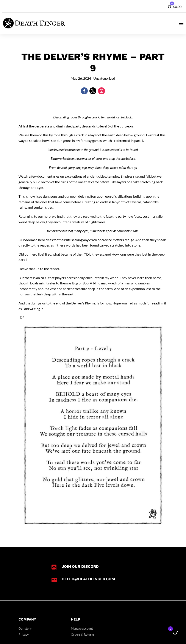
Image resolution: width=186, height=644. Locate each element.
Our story (25, 628)
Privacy (24, 634)
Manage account (82, 628)
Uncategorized (104, 78)
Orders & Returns (83, 634)
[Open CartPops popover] (175, 633)
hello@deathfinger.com (88, 579)
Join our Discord (80, 566)
